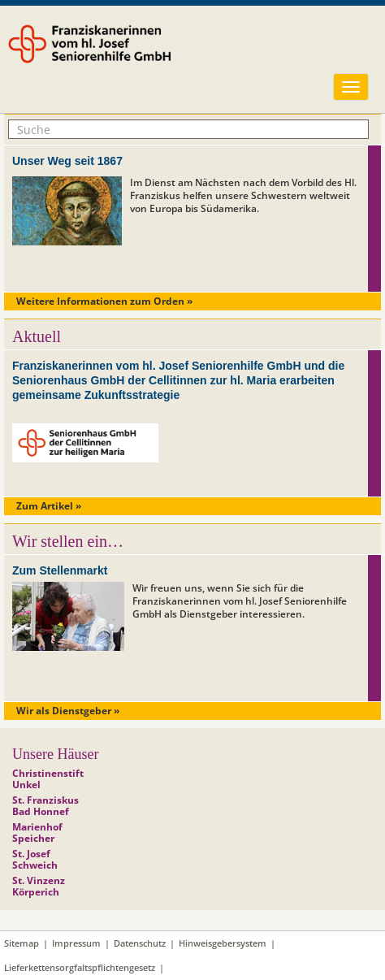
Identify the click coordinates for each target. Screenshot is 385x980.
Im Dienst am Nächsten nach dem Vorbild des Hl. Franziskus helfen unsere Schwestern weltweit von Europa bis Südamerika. (243, 195)
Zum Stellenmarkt (60, 570)
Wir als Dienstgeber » (68, 711)
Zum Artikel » (49, 506)
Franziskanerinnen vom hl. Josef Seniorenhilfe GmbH (132, 54)
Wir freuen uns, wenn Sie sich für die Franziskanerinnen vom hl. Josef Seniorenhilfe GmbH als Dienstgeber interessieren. (240, 601)
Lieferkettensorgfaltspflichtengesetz (80, 967)
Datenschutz (140, 943)
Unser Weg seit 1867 (67, 161)
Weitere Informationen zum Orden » (104, 301)
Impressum (76, 943)
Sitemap (22, 943)
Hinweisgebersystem (223, 943)
